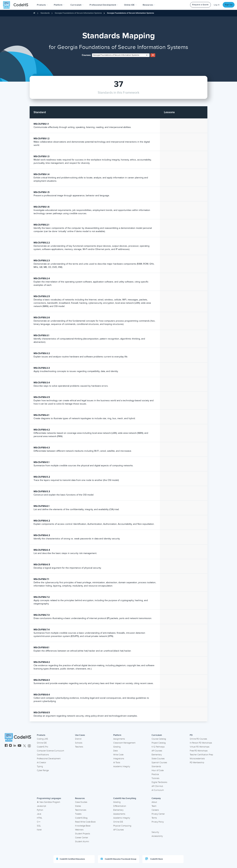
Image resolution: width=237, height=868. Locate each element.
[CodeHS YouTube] (20, 746)
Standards (45, 13)
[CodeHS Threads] (29, 746)
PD (191, 735)
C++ (39, 822)
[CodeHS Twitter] (25, 746)
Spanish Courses (159, 763)
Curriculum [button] (77, 5)
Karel (39, 830)
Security (155, 832)
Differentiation (120, 806)
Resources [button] (149, 5)
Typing (40, 767)
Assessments (119, 814)
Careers (155, 810)
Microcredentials (197, 759)
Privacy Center (158, 814)
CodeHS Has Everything (125, 798)
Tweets (78, 814)
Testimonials (81, 810)
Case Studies (81, 802)
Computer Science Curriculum (50, 751)
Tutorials (155, 778)
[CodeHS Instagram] (10, 746)
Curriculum (157, 735)
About (154, 802)
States (78, 806)
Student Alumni (82, 842)
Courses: (86, 55)
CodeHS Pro (42, 747)
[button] (42, 5)
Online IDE (42, 743)
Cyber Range (43, 770)
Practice (155, 774)
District (78, 739)
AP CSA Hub (157, 786)
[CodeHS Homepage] (17, 5)
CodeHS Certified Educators (71, 859)
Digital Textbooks (159, 782)
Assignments (119, 739)
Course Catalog (159, 739)
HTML (40, 818)
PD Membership (197, 763)
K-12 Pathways (158, 747)
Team (154, 806)
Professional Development (49, 759)
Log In (217, 5)
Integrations (119, 759)
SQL (39, 826)
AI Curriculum (158, 790)
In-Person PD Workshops (201, 743)
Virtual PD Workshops (200, 747)
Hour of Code (158, 770)
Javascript (41, 806)
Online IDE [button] (130, 5)
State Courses (158, 759)
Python (40, 810)
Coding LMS (42, 739)
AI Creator (41, 763)
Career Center (82, 838)
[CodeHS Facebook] (6, 746)
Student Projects (83, 834)
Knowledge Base (83, 826)
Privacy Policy (158, 822)
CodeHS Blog (81, 818)
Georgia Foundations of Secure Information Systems (78, 13)
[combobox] (121, 55)
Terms (154, 818)
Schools (79, 743)
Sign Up (229, 5)
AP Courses (157, 751)
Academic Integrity (122, 767)
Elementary (157, 755)
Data (115, 751)
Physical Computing (122, 826)
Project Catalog (159, 743)
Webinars (79, 830)
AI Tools (117, 763)
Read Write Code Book (85, 822)
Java (39, 814)
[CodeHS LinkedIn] (15, 746)
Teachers (79, 747)
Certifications (43, 755)
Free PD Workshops (199, 751)
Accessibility (157, 836)
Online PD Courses (198, 739)
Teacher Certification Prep (201, 755)
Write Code (118, 755)
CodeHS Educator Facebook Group (118, 859)
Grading (117, 747)
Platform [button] (59, 5)
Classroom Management (124, 743)
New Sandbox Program (48, 802)
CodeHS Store (154, 859)
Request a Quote (200, 5)
